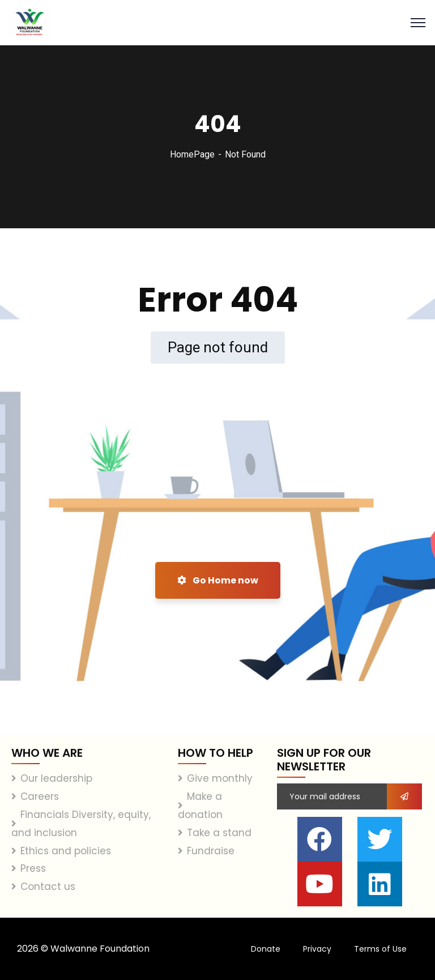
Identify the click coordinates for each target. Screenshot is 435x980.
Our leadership (56, 778)
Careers (40, 796)
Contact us (48, 887)
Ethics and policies (66, 851)
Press (33, 868)
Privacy (317, 949)
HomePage (192, 154)
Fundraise (211, 851)
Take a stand (219, 833)
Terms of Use (380, 949)
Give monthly (220, 778)
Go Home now (218, 580)
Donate (266, 949)
